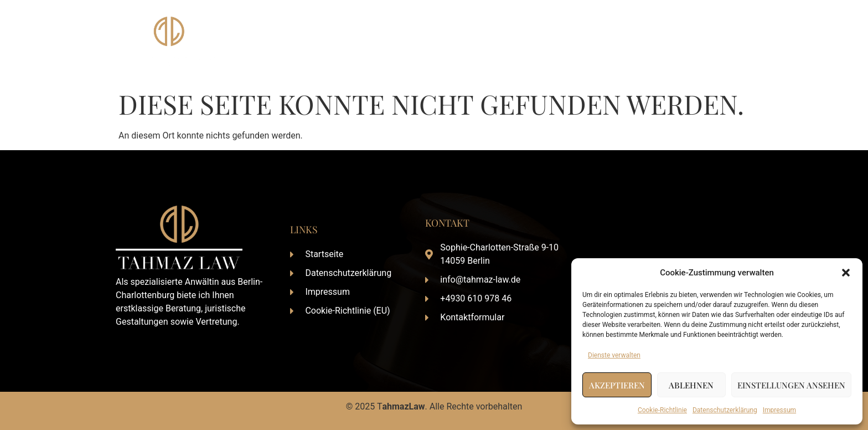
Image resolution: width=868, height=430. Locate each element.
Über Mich (559, 42)
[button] (846, 273)
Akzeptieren (617, 385)
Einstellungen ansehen (791, 385)
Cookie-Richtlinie (662, 410)
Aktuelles (684, 42)
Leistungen (622, 42)
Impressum (779, 410)
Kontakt (734, 42)
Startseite (503, 42)
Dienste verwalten (614, 355)
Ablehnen (691, 385)
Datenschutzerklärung (725, 410)
